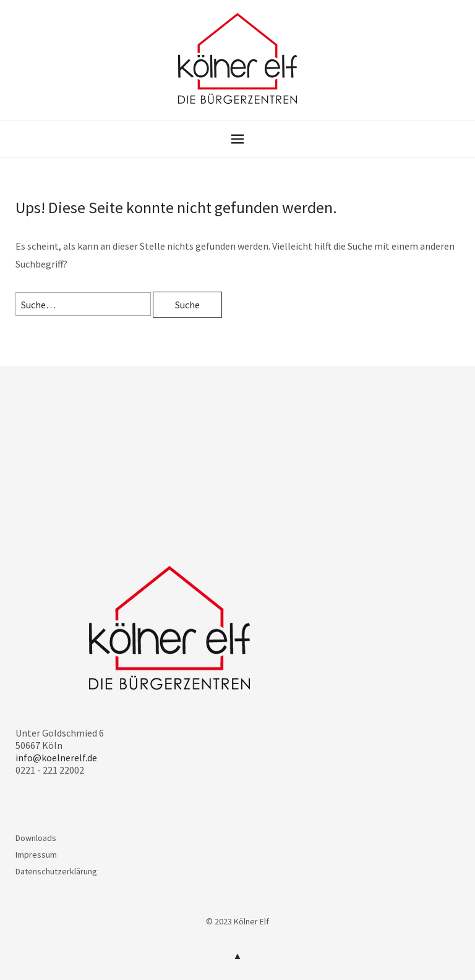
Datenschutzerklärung (56, 871)
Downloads (36, 838)
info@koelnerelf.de (56, 758)
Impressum (36, 855)
